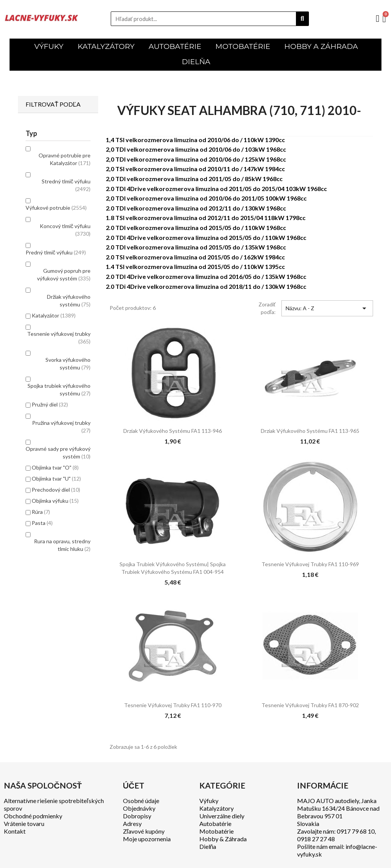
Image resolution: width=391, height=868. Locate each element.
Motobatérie (217, 831)
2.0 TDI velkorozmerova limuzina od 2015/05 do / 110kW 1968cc (196, 228)
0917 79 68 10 (356, 831)
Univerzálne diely (222, 816)
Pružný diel (50, 404)
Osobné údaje (141, 801)
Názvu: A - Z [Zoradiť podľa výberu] (327, 308)
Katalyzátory (217, 808)
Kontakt (15, 831)
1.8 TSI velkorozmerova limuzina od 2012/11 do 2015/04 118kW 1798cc (206, 218)
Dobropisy (137, 816)
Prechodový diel (56, 490)
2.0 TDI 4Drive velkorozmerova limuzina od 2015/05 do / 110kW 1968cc (206, 237)
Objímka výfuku (55, 501)
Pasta (42, 523)
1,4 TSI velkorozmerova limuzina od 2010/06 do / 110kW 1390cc (195, 140)
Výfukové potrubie (56, 208)
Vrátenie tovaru (24, 823)
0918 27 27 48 (316, 839)
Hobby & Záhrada (223, 839)
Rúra (41, 512)
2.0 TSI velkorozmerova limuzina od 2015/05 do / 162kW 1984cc (195, 257)
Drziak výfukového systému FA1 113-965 (310, 431)
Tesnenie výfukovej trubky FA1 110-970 (173, 705)
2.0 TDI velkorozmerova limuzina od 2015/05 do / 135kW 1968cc (196, 247)
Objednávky (139, 808)
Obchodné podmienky (33, 816)
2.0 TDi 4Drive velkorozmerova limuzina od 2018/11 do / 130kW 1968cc (206, 286)
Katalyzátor (54, 315)
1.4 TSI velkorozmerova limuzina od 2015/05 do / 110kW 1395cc (195, 266)
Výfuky (209, 801)
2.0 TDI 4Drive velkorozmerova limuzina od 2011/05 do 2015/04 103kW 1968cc (216, 189)
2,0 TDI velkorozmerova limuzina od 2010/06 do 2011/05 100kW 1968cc (206, 198)
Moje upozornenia (147, 839)
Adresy (132, 823)
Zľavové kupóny (144, 831)
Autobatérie (215, 823)
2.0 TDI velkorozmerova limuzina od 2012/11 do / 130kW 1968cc (196, 208)
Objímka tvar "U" (56, 479)
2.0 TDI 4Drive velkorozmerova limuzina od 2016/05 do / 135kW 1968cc (206, 276)
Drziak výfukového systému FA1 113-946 (173, 431)
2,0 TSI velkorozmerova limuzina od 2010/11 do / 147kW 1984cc (195, 169)
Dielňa (208, 846)
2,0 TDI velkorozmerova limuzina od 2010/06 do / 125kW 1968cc (196, 159)
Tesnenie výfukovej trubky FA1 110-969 (310, 564)
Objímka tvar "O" (55, 467)
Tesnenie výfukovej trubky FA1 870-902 (310, 705)
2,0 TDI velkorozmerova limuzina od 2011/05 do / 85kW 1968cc (194, 179)
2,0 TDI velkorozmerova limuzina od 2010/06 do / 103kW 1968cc (196, 149)
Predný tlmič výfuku (56, 252)
